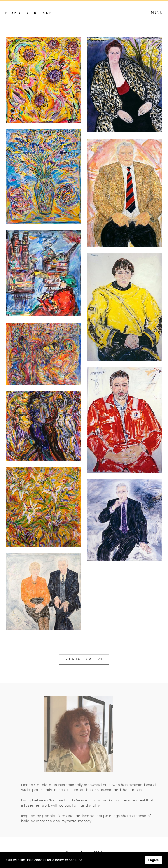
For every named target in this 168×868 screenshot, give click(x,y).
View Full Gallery (84, 667)
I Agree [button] (153, 860)
